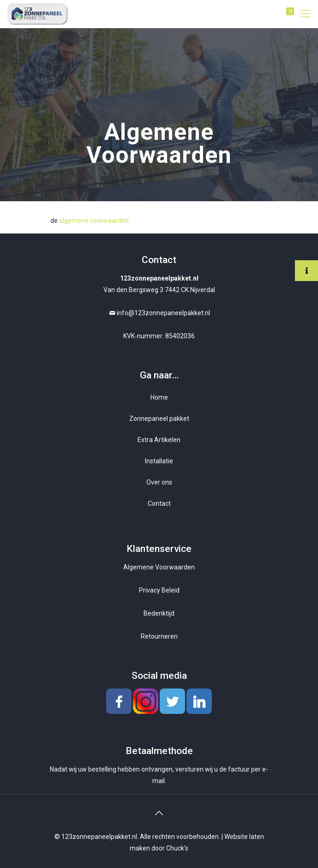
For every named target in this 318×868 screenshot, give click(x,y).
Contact (159, 503)
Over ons (159, 482)
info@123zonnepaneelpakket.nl (163, 313)
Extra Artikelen (159, 440)
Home (159, 397)
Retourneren (159, 636)
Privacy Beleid (159, 590)
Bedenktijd (159, 613)
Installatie (159, 461)
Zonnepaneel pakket (159, 419)
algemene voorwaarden (94, 221)
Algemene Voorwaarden (159, 567)
